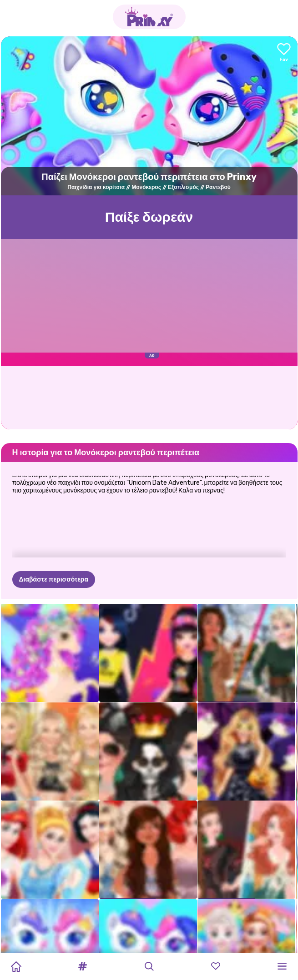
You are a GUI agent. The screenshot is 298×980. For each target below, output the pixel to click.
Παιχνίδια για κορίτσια (96, 187)
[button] (82, 966)
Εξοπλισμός (183, 187)
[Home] (16, 966)
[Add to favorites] (284, 53)
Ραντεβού (218, 187)
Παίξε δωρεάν (149, 217)
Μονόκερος (146, 187)
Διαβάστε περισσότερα (54, 580)
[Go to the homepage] (149, 17)
